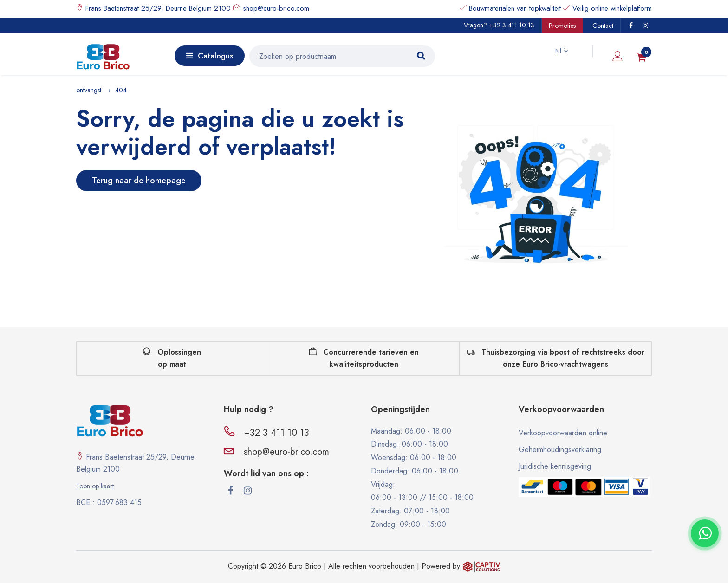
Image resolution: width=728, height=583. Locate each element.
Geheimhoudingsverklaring (560, 450)
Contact (603, 26)
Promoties (562, 26)
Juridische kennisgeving (555, 466)
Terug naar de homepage (139, 181)
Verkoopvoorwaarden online (563, 433)
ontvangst (89, 90)
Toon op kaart (95, 486)
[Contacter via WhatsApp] (705, 533)
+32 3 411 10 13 (512, 25)
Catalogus (210, 56)
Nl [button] (554, 51)
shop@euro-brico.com (276, 8)
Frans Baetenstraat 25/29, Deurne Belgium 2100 (157, 8)
